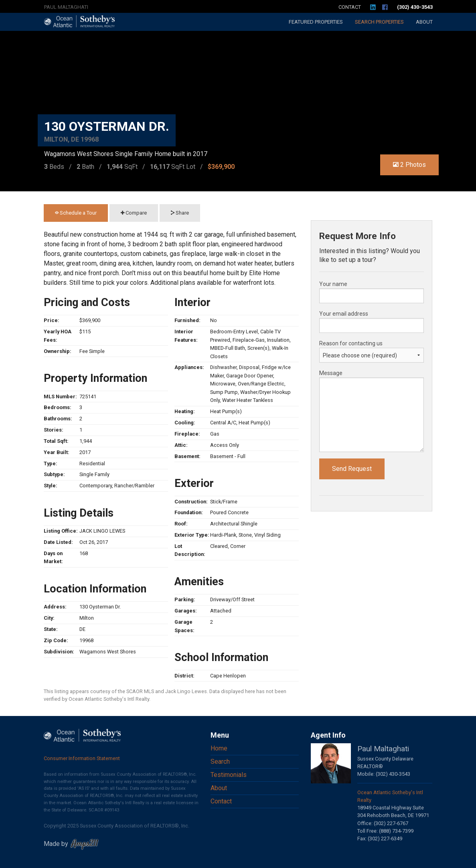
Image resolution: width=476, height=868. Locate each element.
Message (331, 373)
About (424, 22)
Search (379, 22)
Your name (333, 284)
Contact (350, 7)
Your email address (344, 314)
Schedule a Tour (76, 213)
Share (180, 213)
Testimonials (229, 775)
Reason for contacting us (351, 343)
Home (219, 748)
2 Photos (409, 165)
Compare (134, 213)
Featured (316, 22)
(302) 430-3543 (415, 7)
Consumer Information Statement (82, 758)
